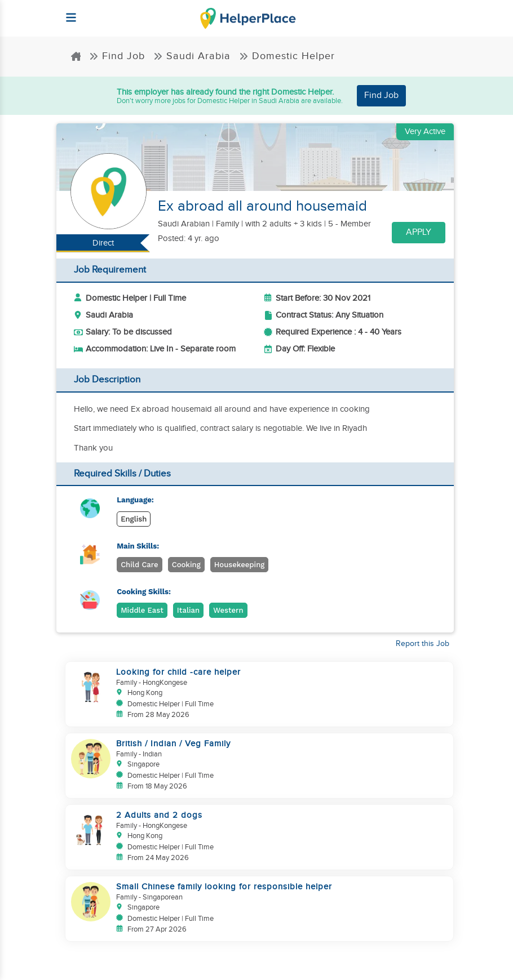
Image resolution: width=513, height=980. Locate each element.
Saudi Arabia (192, 56)
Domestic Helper (287, 56)
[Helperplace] (66, 12)
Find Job (117, 56)
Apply (419, 232)
